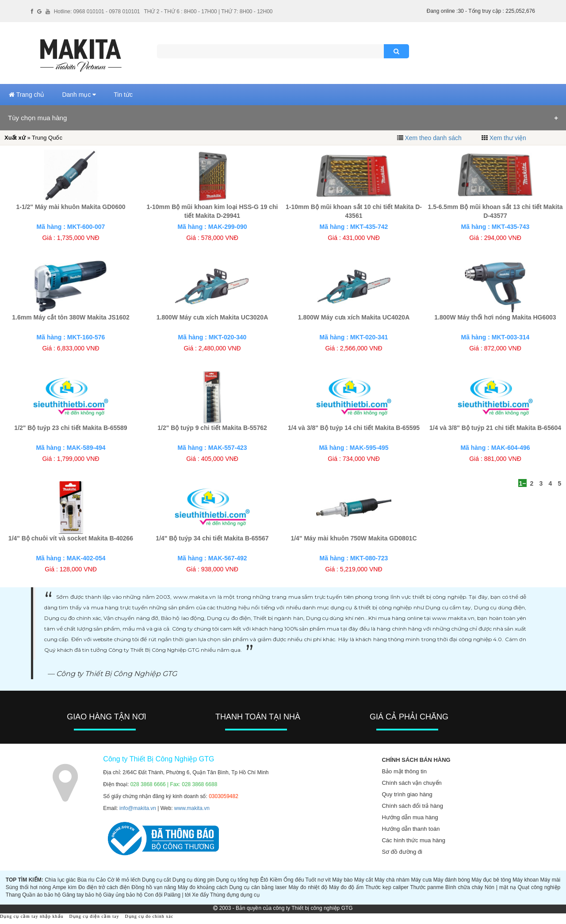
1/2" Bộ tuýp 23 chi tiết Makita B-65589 (71, 428)
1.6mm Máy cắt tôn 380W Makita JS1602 (71, 317)
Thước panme (427, 887)
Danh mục (79, 95)
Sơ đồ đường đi (402, 852)
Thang (13, 895)
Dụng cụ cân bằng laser (258, 887)
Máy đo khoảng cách (203, 887)
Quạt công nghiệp (539, 887)
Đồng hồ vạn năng (154, 887)
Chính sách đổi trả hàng (412, 806)
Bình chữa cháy (464, 887)
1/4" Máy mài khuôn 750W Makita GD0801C (354, 538)
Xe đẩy (200, 895)
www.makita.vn (192, 808)
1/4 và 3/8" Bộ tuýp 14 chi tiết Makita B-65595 (354, 428)
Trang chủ (27, 95)
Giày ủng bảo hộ (123, 895)
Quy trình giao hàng (407, 794)
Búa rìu (86, 880)
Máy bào (342, 880)
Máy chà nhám (392, 880)
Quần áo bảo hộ (41, 895)
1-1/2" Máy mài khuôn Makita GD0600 (71, 207)
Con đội (153, 895)
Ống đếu (294, 880)
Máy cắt (364, 880)
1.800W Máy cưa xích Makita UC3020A (212, 317)
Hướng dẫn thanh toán (411, 829)
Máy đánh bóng (452, 880)
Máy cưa (421, 880)
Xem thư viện (508, 138)
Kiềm (276, 880)
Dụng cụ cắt (156, 880)
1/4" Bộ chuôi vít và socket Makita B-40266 (71, 538)
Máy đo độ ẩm (346, 887)
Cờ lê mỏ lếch (124, 880)
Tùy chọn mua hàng (37, 118)
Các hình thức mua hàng (413, 840)
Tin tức (123, 95)
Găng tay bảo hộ (82, 895)
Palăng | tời (177, 895)
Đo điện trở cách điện (104, 887)
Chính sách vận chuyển (411, 783)
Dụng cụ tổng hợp (238, 880)
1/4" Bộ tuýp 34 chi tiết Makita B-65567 (212, 538)
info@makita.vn (138, 808)
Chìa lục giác (60, 880)
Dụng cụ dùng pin (193, 880)
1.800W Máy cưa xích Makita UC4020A (354, 317)
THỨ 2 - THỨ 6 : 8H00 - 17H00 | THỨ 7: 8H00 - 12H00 (208, 11)
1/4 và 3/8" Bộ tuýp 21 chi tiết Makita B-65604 (495, 428)
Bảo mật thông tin (404, 771)
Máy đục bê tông (491, 880)
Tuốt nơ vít (318, 880)
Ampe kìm (64, 887)
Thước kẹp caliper (387, 887)
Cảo (101, 880)
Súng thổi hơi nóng (28, 887)
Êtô (264, 880)
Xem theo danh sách (433, 138)
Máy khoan (526, 880)
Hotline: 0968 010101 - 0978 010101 (97, 11)
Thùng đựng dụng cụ (235, 895)
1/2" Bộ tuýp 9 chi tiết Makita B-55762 (212, 428)
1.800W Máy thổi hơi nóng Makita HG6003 (495, 317)
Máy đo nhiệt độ (308, 887)
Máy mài (551, 880)
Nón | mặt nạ (500, 887)
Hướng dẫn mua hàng (410, 817)
